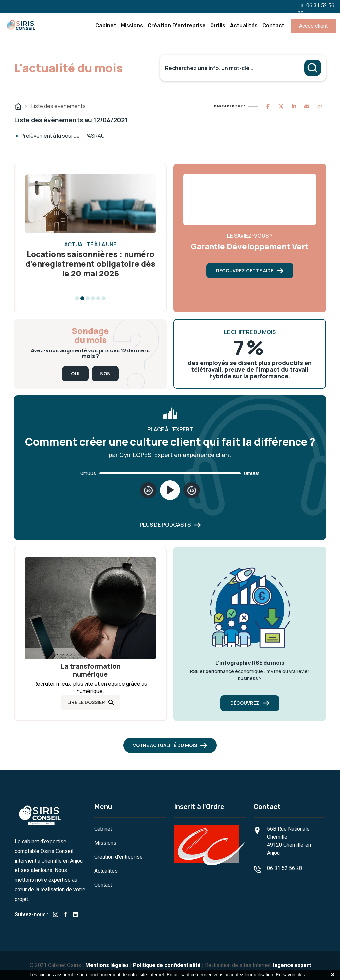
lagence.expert (292, 965)
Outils (218, 25)
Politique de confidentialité (167, 965)
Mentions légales (107, 965)
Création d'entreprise (177, 25)
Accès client (313, 26)
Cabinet (106, 25)
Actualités (244, 25)
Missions (132, 25)
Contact (273, 25)
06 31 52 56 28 (285, 868)
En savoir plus (290, 975)
